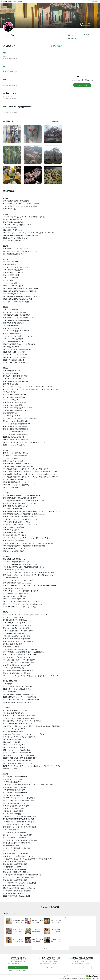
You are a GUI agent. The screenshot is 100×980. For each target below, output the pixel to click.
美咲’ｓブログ (56, 46)
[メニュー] (95, 24)
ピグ (86, 35)
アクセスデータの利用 (85, 979)
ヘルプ (95, 979)
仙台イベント (10, 93)
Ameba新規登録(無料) (93, 1)
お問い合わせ (65, 979)
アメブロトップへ (50, 948)
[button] (86, 24)
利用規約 (73, 979)
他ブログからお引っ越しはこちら (17, 971)
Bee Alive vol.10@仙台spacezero (18, 107)
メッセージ (73, 35)
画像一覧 (72, 38)
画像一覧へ (57, 122)
